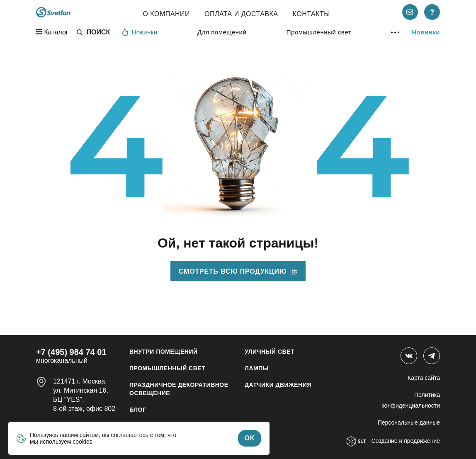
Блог (138, 410)
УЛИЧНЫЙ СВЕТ (270, 352)
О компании (166, 14)
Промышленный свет (319, 32)
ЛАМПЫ (257, 368)
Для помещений (222, 32)
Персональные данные (409, 423)
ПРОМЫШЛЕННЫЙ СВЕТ (167, 368)
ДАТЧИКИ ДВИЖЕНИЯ (278, 385)
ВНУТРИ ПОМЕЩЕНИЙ (164, 352)
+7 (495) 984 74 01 (71, 352)
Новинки (140, 32)
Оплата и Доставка (241, 14)
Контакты (311, 14)
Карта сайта (424, 378)
